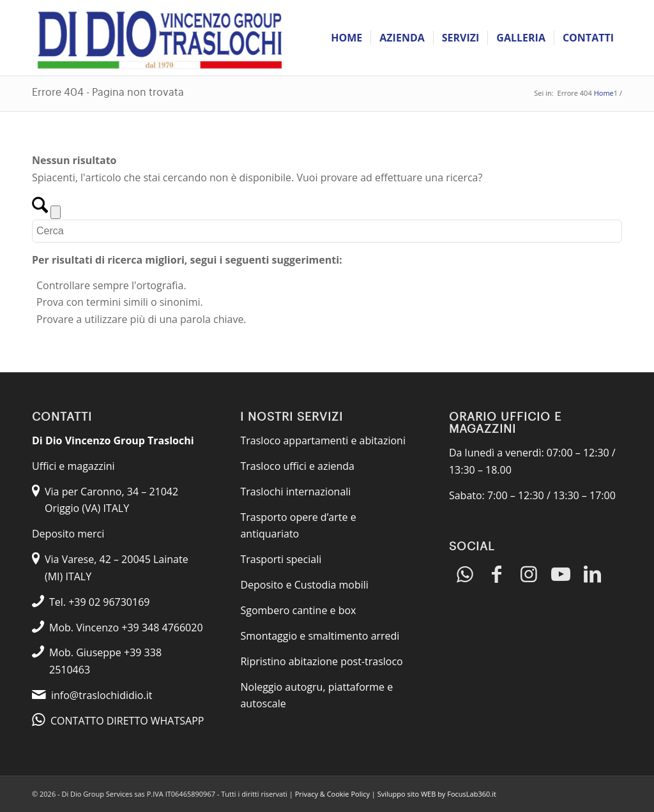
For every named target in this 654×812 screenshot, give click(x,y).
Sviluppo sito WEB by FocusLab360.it (437, 794)
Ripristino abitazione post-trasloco (321, 661)
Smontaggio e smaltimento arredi (320, 636)
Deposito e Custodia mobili (304, 585)
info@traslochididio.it (102, 695)
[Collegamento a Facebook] (497, 575)
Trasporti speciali (281, 559)
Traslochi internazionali (295, 492)
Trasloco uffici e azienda (297, 466)
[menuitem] (346, 38)
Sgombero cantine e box (298, 610)
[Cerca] (327, 231)
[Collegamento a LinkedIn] (593, 575)
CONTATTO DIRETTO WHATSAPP (127, 721)
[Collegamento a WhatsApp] (465, 575)
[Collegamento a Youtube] (561, 575)
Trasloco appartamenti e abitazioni (323, 440)
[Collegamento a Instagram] (529, 575)
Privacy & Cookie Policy (332, 794)
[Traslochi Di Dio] (159, 38)
